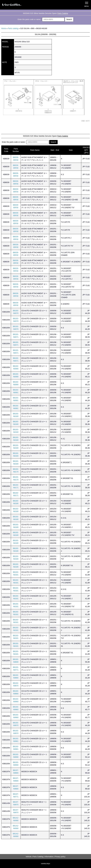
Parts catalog (13, 28)
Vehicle (28, 857)
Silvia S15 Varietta (15, 5)
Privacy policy (60, 857)
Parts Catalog (63, 13)
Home (4, 28)
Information (49, 857)
